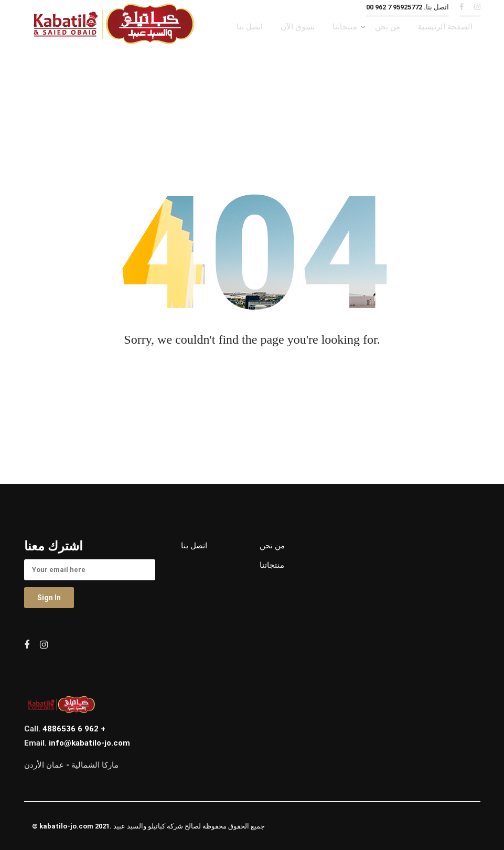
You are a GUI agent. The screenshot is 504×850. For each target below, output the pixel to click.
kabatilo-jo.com (66, 826)
